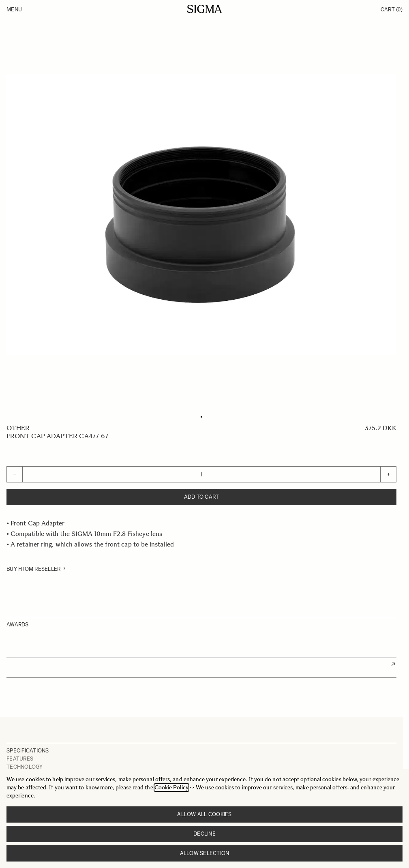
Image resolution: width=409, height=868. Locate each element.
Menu (14, 10)
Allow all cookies (204, 814)
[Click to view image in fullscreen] (201, 214)
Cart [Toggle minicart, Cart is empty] (392, 10)
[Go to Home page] (204, 9)
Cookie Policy (171, 788)
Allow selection (205, 853)
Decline (204, 834)
